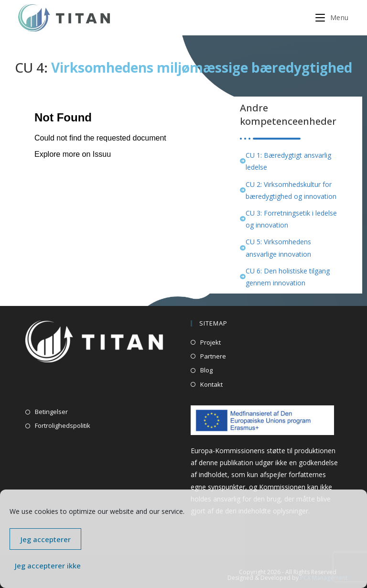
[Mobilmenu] (332, 17)
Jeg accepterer (46, 539)
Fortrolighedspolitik (63, 425)
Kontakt (211, 384)
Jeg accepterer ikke (48, 566)
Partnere (213, 356)
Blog (206, 370)
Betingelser (51, 412)
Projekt (210, 342)
